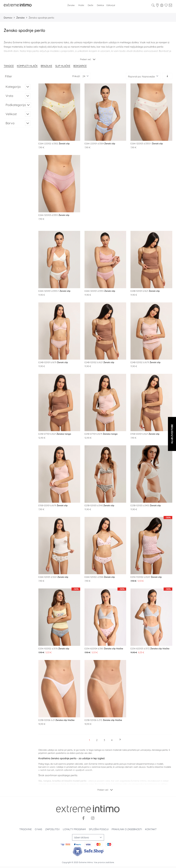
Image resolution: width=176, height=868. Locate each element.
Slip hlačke (63, 66)
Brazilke (46, 66)
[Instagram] (93, 818)
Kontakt (151, 829)
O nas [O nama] (38, 829)
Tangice (9, 66)
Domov (8, 18)
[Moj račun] (162, 5)
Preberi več (86, 59)
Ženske (20, 18)
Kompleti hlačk (27, 66)
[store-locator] (157, 5)
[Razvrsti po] (143, 76)
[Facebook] (83, 818)
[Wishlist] (166, 5)
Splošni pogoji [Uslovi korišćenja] (99, 829)
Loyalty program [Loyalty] (74, 829)
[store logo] (18, 5)
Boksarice (80, 66)
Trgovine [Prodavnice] (26, 829)
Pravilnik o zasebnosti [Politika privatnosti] (127, 829)
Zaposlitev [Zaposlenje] (52, 829)
